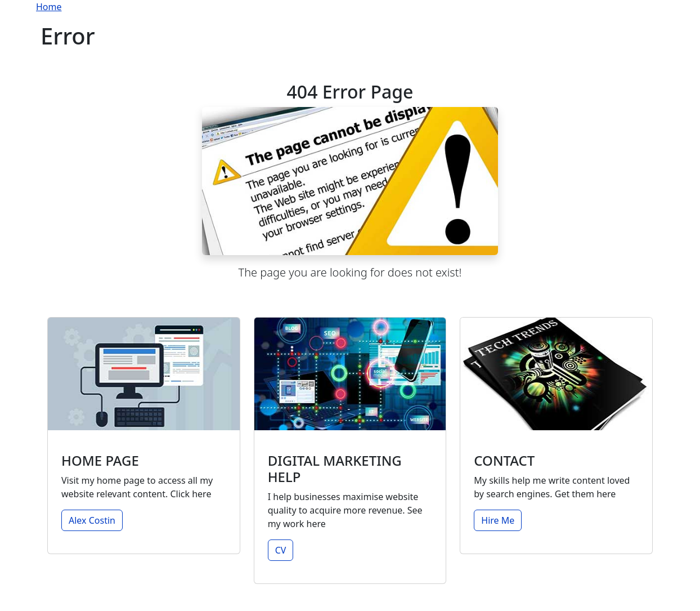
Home (49, 7)
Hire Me (498, 520)
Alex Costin (92, 520)
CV (281, 550)
